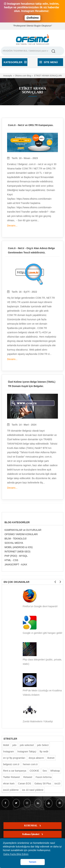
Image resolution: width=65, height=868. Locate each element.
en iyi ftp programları (14, 758)
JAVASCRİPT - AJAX (16, 564)
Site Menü (49, 62)
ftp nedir (44, 752)
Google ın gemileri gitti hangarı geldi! (42, 633)
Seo (45, 771)
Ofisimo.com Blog (23, 76)
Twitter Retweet (11, 777)
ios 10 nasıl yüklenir (33, 790)
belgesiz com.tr (11, 764)
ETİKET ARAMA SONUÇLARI (48, 76)
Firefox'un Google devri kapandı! (40, 606)
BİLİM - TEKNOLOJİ (16, 539)
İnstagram (8, 752)
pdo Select (43, 745)
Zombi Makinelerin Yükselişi (38, 721)
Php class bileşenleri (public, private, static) (42, 662)
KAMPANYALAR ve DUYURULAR (23, 530)
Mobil (6, 745)
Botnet (51, 758)
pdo (14, 745)
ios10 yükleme (11, 790)
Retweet (28, 777)
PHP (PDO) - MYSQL (16, 556)
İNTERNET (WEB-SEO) (17, 552)
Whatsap (55, 771)
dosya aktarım (36, 758)
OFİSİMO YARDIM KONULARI (21, 534)
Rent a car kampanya (15, 771)
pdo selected (27, 745)
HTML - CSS (11, 560)
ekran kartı (9, 783)
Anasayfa (7, 76)
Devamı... (12, 226)
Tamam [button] (32, 862)
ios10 (57, 783)
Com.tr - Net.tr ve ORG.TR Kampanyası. (31, 125)
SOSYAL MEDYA (14, 543)
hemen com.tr (30, 764)
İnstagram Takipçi (27, 752)
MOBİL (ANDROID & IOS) (19, 547)
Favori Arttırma (44, 777)
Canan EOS (25, 783)
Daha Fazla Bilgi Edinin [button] (16, 854)
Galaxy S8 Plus (43, 783)
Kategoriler (15, 62)
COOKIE (34, 771)
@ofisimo (32, 18)
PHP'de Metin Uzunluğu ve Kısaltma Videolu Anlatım (42, 693)
